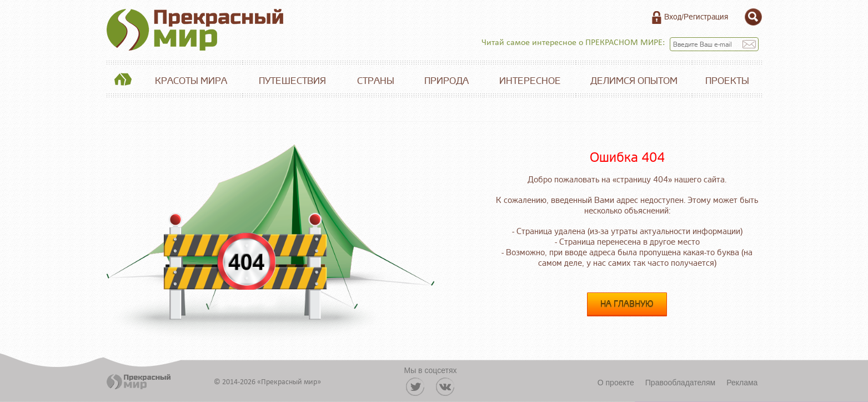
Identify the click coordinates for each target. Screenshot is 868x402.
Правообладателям (680, 383)
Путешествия (292, 81)
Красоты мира (191, 81)
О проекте (616, 383)
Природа (446, 81)
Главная (123, 81)
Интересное (530, 81)
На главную (627, 304)
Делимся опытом (634, 81)
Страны (376, 81)
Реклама (742, 383)
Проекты (727, 81)
